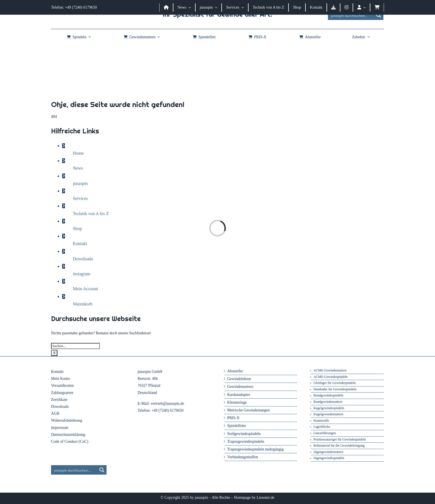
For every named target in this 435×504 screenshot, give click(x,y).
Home (78, 153)
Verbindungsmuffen (243, 457)
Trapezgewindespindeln (246, 441)
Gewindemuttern (240, 387)
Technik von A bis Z (91, 214)
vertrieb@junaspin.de (167, 404)
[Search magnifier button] (379, 15)
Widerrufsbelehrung (67, 420)
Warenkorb (83, 304)
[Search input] (351, 15)
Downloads (83, 259)
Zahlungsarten (62, 393)
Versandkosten (62, 385)
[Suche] (54, 353)
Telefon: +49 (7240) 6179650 (74, 7)
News (78, 168)
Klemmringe (237, 402)
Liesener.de (265, 497)
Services (80, 198)
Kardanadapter (239, 395)
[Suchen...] (75, 346)
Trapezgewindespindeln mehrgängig (255, 449)
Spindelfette (237, 426)
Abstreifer (235, 371)
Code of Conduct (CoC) (70, 441)
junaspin (80, 183)
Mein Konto (60, 379)
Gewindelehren (239, 379)
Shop (77, 229)
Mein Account (85, 289)
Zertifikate (59, 400)
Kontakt (80, 244)
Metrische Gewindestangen (248, 410)
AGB (55, 413)
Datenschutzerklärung (68, 435)
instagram (81, 274)
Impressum (60, 428)
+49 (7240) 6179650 (167, 410)
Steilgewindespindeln (244, 434)
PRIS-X (233, 418)
